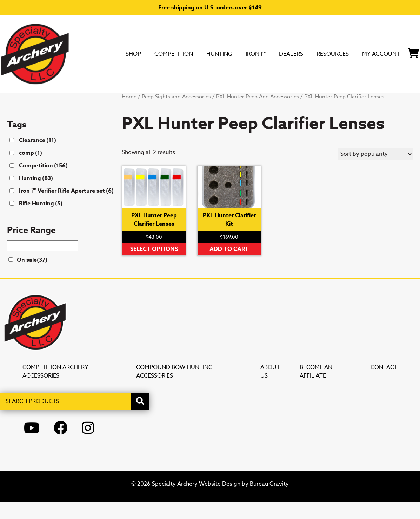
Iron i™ (171, 101)
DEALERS (214, 101)
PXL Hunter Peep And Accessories (258, 113)
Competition (72, 101)
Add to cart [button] (229, 266)
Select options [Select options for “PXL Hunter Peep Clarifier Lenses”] (154, 266)
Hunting (128, 101)
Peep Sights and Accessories (176, 113)
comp (31, 170)
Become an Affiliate (316, 388)
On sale (32, 277)
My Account (324, 101)
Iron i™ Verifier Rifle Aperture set (66, 208)
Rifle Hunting (41, 220)
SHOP (24, 101)
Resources (264, 101)
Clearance (38, 157)
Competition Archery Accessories (55, 388)
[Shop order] (375, 171)
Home (129, 113)
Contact (384, 384)
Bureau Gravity (269, 501)
